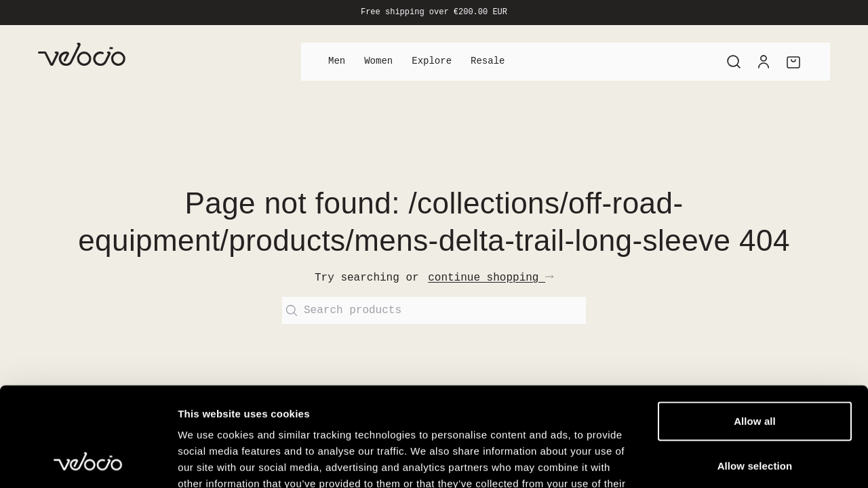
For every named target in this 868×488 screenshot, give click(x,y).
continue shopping (491, 278)
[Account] (764, 62)
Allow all (755, 328)
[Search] (734, 62)
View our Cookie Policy (283, 406)
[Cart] (793, 62)
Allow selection (755, 372)
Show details (712, 461)
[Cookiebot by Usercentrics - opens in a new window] (88, 462)
